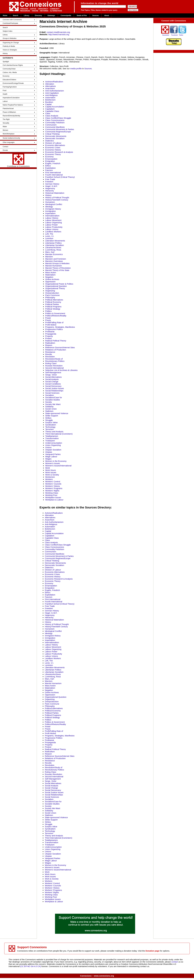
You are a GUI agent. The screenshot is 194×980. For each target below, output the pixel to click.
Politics (48, 311)
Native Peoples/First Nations (13, 105)
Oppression (50, 282)
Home (5, 16)
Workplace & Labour (54, 500)
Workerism (50, 477)
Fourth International (54, 175)
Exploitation (50, 168)
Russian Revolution (54, 366)
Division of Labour (53, 143)
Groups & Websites (10, 38)
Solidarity (49, 407)
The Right (6, 119)
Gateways (51, 16)
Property (49, 336)
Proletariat (50, 332)
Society (49, 402)
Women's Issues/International (58, 466)
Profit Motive (51, 325)
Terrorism (49, 429)
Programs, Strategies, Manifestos (60, 327)
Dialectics (50, 141)
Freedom (49, 182)
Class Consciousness (55, 120)
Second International (54, 368)
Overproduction (52, 293)
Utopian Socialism (53, 450)
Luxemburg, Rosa (53, 250)
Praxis (48, 320)
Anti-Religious (51, 95)
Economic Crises (53, 147)
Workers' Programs (54, 488)
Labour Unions (52, 229)
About (107, 16)
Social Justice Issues (55, 388)
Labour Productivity (54, 227)
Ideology (49, 207)
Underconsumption (54, 443)
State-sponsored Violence (57, 413)
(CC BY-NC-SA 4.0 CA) (31, 966)
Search (15, 16)
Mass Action (51, 272)
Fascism (49, 170)
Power (48, 318)
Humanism (50, 202)
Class (48, 113)
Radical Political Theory (56, 341)
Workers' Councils (53, 484)
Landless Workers (53, 232)
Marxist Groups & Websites (57, 263)
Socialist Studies (53, 400)
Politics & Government (55, 313)
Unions (48, 447)
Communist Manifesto (55, 127)
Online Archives (52, 279)
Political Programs (53, 307)
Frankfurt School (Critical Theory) (60, 177)
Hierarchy (50, 191)
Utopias (49, 452)
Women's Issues (53, 463)
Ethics (48, 166)
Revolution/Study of (54, 359)
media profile (76, 69)
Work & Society (52, 475)
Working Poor (51, 495)
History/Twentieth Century (57, 200)
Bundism (49, 102)
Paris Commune (52, 295)
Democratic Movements (56, 136)
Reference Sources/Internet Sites (60, 347)
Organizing (50, 291)
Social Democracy (53, 386)
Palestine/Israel (8, 109)
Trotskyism (50, 441)
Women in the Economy (56, 461)
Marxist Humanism (54, 266)
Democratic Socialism (55, 138)
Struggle (49, 420)
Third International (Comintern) (59, 434)
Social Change (52, 382)
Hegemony (50, 188)
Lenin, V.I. (50, 236)
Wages (48, 459)
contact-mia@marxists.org (58, 32)
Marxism (49, 257)
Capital (48, 104)
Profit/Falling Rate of (54, 322)
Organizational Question (56, 286)
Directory (38, 16)
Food (4, 90)
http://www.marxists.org (59, 34)
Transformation (52, 438)
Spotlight (6, 62)
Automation (50, 98)
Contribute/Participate (10, 23)
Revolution (50, 357)
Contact (5, 147)
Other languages (9, 142)
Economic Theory (53, 154)
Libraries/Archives (53, 247)
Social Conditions (53, 384)
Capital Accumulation (55, 107)
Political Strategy (53, 309)
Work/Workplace (9, 134)
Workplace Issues (53, 497)
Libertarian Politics (53, 243)
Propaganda (51, 334)
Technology (50, 427)
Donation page (152, 951)
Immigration (50, 211)
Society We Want (53, 404)
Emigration (50, 161)
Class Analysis (52, 116)
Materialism (50, 275)
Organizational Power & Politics (59, 284)
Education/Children (9, 80)
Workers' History (53, 486)
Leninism (49, 238)
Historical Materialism (55, 193)
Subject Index (8, 31)
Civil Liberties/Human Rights (13, 65)
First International (53, 172)
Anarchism (50, 88)
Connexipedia (66, 16)
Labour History (52, 218)
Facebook (175, 35)
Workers (49, 479)
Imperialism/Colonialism (11, 98)
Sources (96, 16)
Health (5, 94)
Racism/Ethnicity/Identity (11, 116)
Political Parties (52, 304)
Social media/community (11, 138)
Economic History (53, 150)
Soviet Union (51, 409)
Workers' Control (53, 482)
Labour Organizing (53, 222)
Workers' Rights (52, 491)
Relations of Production (56, 350)
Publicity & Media (9, 46)
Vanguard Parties (53, 454)
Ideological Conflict (54, 204)
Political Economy (53, 302)
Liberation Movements (55, 241)
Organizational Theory (55, 288)
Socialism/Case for (54, 397)
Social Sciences (52, 393)
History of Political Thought (57, 197)
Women (5, 130)
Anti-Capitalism (52, 93)
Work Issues (51, 472)
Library (27, 16)
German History (52, 184)
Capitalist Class (52, 111)
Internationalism (52, 216)
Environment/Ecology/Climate (13, 83)
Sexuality (6, 123)
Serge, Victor (51, 375)
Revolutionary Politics (55, 361)
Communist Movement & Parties (60, 129)
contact (175, 962)
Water (5, 127)
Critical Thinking (52, 134)
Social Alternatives (53, 377)
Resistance (50, 352)
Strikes (48, 418)
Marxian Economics (54, 254)
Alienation (50, 84)
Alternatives (50, 86)
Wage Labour (51, 457)
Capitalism (50, 109)
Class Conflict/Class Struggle (58, 118)
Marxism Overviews (54, 261)
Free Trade (50, 179)
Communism (51, 125)
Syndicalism (51, 425)
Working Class (52, 493)
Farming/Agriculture (10, 87)
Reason (49, 345)
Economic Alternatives (55, 145)
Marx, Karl (50, 252)
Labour (5, 101)
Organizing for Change (11, 43)
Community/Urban (9, 69)
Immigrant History (53, 209)
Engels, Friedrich (53, 163)
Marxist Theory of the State (57, 270)
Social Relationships (54, 391)
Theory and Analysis (54, 432)
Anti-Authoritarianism (55, 91)
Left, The (49, 234)
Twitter (181, 35)
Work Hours (51, 470)
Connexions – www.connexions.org (97, 976)
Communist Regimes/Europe (58, 132)
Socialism (50, 395)
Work (48, 468)
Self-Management (53, 372)
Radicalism (50, 343)
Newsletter (166, 35)
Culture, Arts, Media (10, 72)
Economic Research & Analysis (59, 152)
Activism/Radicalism (54, 82)
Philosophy (50, 297)
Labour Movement (53, 220)
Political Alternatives (54, 300)
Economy (6, 76)
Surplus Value (51, 422)
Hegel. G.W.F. (51, 186)
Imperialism (50, 213)
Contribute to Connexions (18, 161)
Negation (49, 277)
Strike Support (52, 416)
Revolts (49, 354)
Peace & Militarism (9, 112)
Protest (48, 338)
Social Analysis (52, 379)
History (5, 53)
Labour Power (51, 225)
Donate (5, 150)
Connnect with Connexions (12, 20)
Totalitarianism (52, 436)
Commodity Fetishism (55, 122)
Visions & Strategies (10, 50)
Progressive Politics (54, 329)
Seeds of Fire (82, 16)
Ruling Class (51, 363)
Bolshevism (50, 100)
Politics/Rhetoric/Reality (56, 316)
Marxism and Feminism (56, 259)
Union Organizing (53, 445)
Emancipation (51, 159)
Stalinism (49, 411)
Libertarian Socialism (55, 245)
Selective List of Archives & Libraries (61, 370)
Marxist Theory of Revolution (58, 268)
